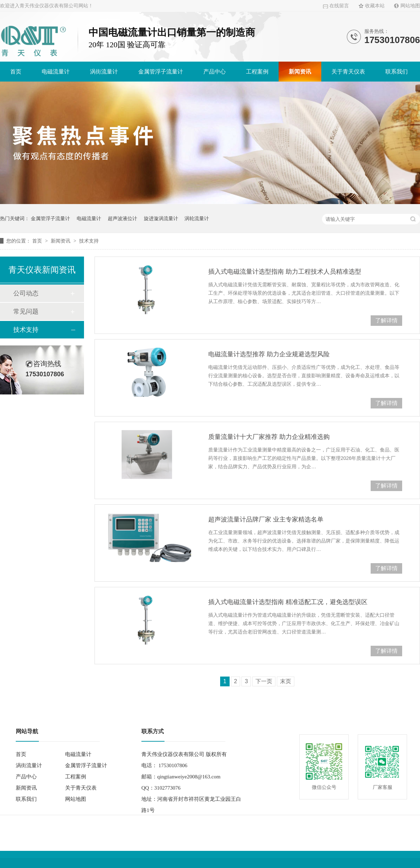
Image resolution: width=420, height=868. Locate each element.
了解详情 (386, 320)
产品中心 (215, 72)
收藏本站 (375, 6)
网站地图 (410, 6)
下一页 (264, 681)
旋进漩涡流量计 (161, 218)
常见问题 (26, 311)
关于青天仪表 (348, 72)
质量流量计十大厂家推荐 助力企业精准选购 (269, 437)
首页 (16, 72)
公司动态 (26, 293)
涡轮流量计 (197, 218)
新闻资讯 (300, 72)
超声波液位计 (122, 218)
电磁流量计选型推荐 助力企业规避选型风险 (269, 354)
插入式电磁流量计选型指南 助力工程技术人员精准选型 (285, 272)
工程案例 (257, 72)
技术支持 (89, 241)
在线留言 (339, 6)
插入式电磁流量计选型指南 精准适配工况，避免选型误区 (288, 602)
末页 (286, 681)
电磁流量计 (56, 72)
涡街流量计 (104, 72)
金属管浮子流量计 (161, 72)
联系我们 (397, 72)
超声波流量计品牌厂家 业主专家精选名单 (266, 519)
